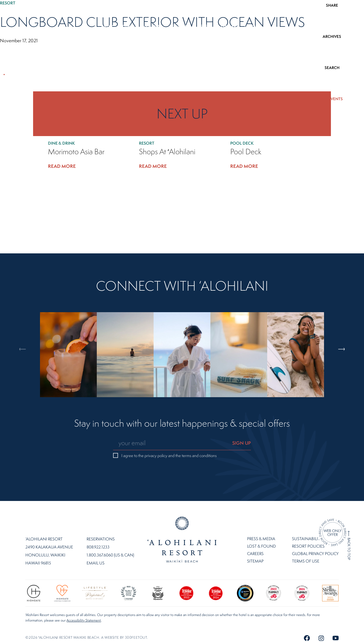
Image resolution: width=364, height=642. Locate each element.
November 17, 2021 (19, 41)
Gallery (230, 26)
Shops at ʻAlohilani (167, 152)
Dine (127, 26)
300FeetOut (136, 637)
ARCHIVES (332, 36)
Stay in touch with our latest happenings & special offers (182, 424)
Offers (204, 26)
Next (346, 325)
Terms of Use (306, 561)
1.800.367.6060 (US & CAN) (110, 555)
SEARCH (332, 68)
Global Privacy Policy (315, 554)
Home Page (182, 540)
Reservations (101, 539)
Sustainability (307, 539)
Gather (180, 26)
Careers (255, 554)
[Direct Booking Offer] (333, 533)
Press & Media (261, 539)
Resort (9, 3)
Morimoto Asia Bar (76, 152)
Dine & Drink (62, 143)
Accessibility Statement (84, 620)
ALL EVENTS (332, 99)
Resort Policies (308, 546)
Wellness (152, 26)
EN (17, 11)
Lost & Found (261, 546)
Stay (108, 26)
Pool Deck (243, 143)
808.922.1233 (341, 11)
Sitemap (255, 561)
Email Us (96, 563)
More (254, 26)
